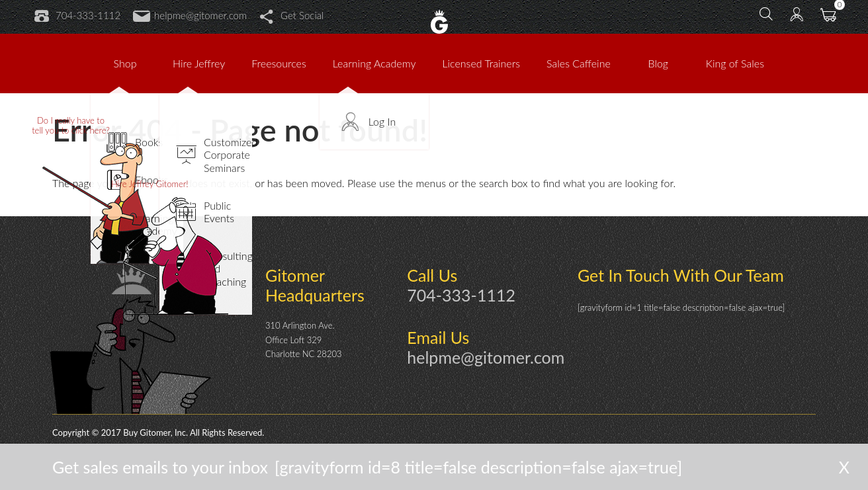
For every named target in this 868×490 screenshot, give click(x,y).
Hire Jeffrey (199, 63)
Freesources (279, 63)
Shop (125, 63)
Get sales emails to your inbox (160, 467)
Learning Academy (374, 63)
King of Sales (735, 63)
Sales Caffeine (579, 63)
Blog (659, 63)
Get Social (291, 15)
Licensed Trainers (481, 63)
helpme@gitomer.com (190, 15)
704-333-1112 (77, 15)
